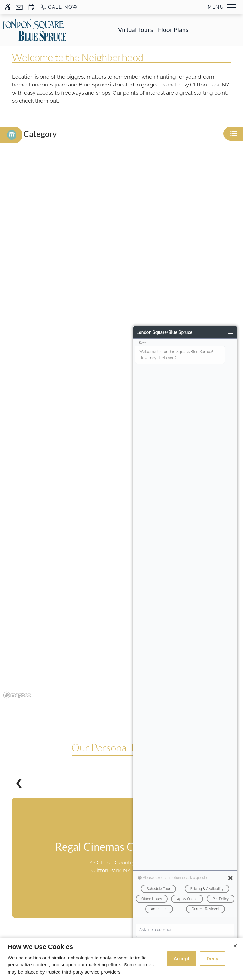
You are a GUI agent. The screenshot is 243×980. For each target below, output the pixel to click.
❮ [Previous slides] (19, 783)
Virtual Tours (135, 30)
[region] (121, 429)
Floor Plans (173, 30)
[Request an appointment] (31, 7)
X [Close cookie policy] (235, 946)
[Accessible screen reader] (8, 7)
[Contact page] (19, 7)
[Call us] (59, 7)
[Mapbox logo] (17, 695)
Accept (182, 959)
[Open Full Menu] (222, 7)
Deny (212, 959)
